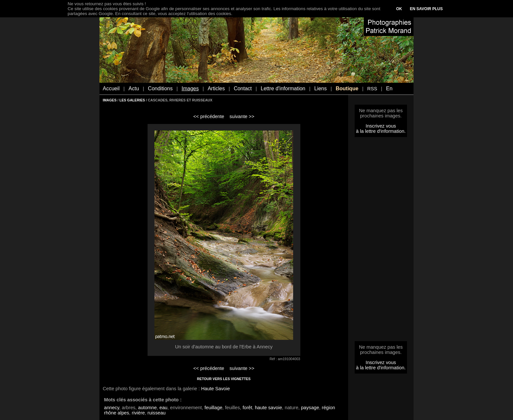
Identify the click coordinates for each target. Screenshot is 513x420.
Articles (216, 88)
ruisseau (157, 413)
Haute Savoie (216, 389)
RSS (372, 89)
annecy (112, 408)
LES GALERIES (132, 100)
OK (399, 9)
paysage (310, 408)
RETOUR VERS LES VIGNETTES (224, 379)
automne (147, 408)
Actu (134, 88)
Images (190, 88)
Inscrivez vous (381, 126)
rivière (138, 413)
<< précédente (209, 116)
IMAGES (110, 100)
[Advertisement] (381, 241)
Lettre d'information (283, 88)
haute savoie (268, 408)
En (389, 88)
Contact (243, 88)
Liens (320, 88)
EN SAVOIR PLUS (426, 9)
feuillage (213, 408)
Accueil (111, 88)
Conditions (160, 88)
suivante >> (242, 116)
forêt (247, 408)
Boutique (347, 88)
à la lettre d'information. (381, 131)
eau (163, 408)
